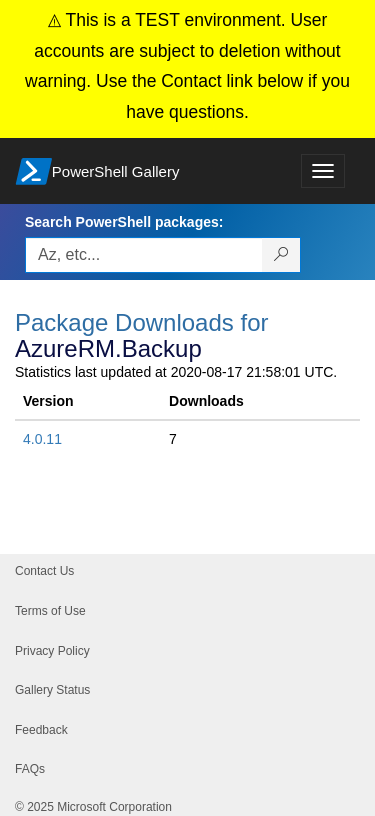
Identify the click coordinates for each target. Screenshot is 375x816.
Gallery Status (52, 690)
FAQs (30, 769)
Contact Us (44, 571)
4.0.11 (42, 439)
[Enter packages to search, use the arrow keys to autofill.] (144, 255)
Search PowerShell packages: (124, 222)
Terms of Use (50, 611)
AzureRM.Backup (108, 348)
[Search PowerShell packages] (281, 255)
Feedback (41, 730)
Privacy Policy (52, 651)
